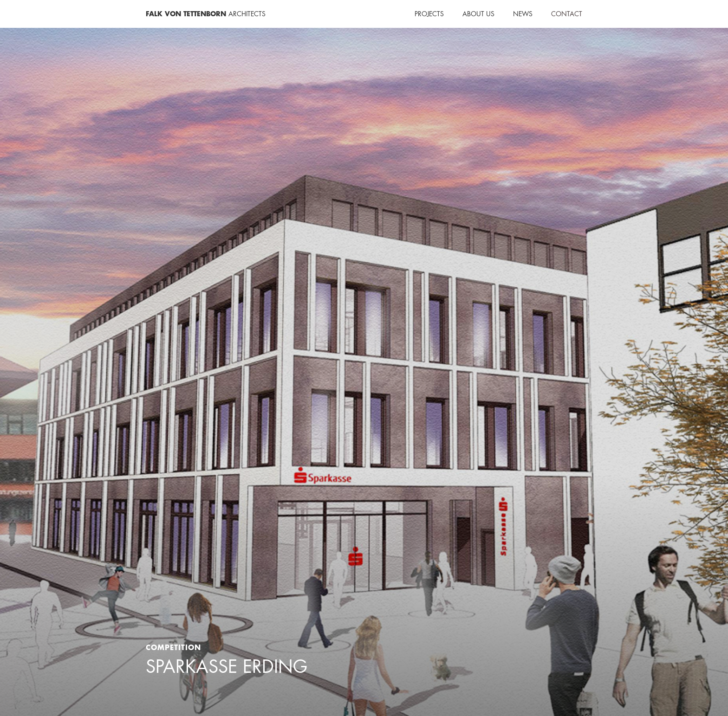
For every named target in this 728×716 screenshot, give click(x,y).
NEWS (523, 14)
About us (478, 14)
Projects (429, 14)
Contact (567, 14)
